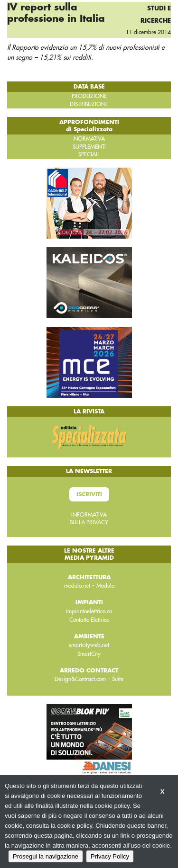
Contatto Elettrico (89, 620)
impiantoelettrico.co (89, 611)
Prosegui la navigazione (46, 856)
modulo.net (77, 586)
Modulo (105, 586)
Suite (118, 679)
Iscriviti (89, 494)
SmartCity (89, 654)
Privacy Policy (110, 856)
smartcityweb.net (89, 645)
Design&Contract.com (80, 679)
